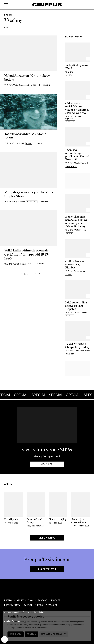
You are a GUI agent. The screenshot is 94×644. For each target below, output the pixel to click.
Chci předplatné (47, 569)
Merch (41, 605)
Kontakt (56, 600)
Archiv (20, 600)
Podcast (42, 600)
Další (55, 274)
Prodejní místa (12, 605)
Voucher (53, 605)
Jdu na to (47, 464)
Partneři (29, 605)
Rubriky (8, 600)
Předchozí (6, 274)
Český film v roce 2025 (47, 450)
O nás (31, 600)
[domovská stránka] (47, 5)
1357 (37, 274)
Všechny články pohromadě (47, 456)
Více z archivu (47, 538)
